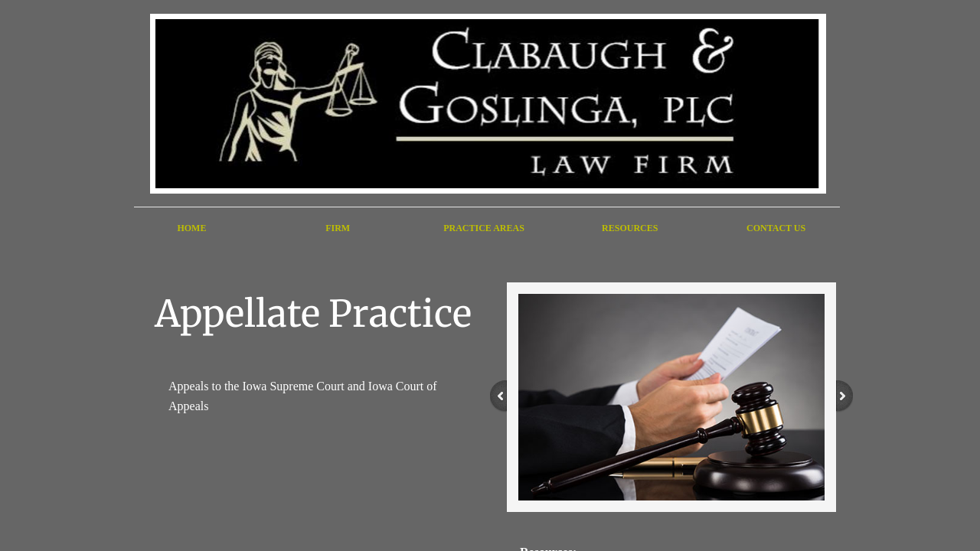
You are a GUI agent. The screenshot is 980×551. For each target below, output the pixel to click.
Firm (338, 228)
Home (191, 228)
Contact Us (776, 228)
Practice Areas (484, 228)
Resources (630, 228)
